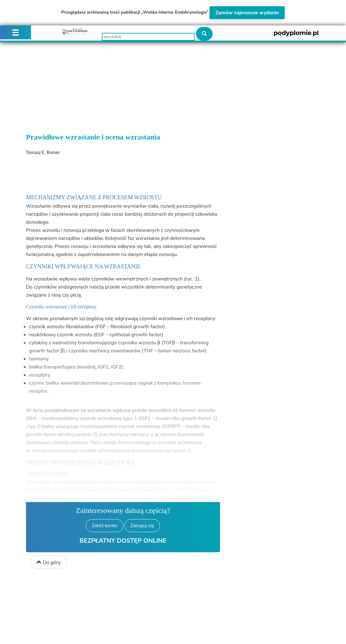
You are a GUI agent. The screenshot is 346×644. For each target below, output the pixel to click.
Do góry (49, 562)
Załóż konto (104, 526)
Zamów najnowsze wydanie (247, 13)
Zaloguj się (142, 526)
